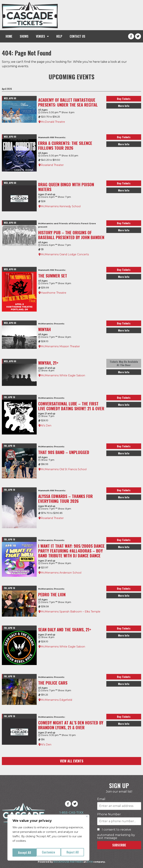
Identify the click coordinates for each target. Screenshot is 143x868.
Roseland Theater (52, 165)
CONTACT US (77, 36)
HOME (9, 36)
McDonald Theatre (53, 122)
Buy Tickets (124, 99)
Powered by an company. (72, 862)
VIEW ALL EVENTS (72, 761)
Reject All (49, 853)
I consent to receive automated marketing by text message (116, 834)
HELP (59, 36)
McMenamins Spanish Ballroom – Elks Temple (71, 612)
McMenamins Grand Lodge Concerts (65, 254)
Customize (24, 853)
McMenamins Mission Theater (60, 346)
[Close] (87, 819)
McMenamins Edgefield (56, 700)
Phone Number (109, 814)
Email (101, 799)
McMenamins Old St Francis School (64, 469)
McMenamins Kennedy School (61, 206)
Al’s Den (46, 426)
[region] (48, 839)
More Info (124, 106)
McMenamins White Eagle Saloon (63, 375)
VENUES (42, 36)
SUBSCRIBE (119, 845)
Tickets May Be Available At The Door (124, 363)
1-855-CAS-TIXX (71, 813)
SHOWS (24, 36)
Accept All (73, 853)
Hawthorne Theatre (54, 293)
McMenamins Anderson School (61, 573)
